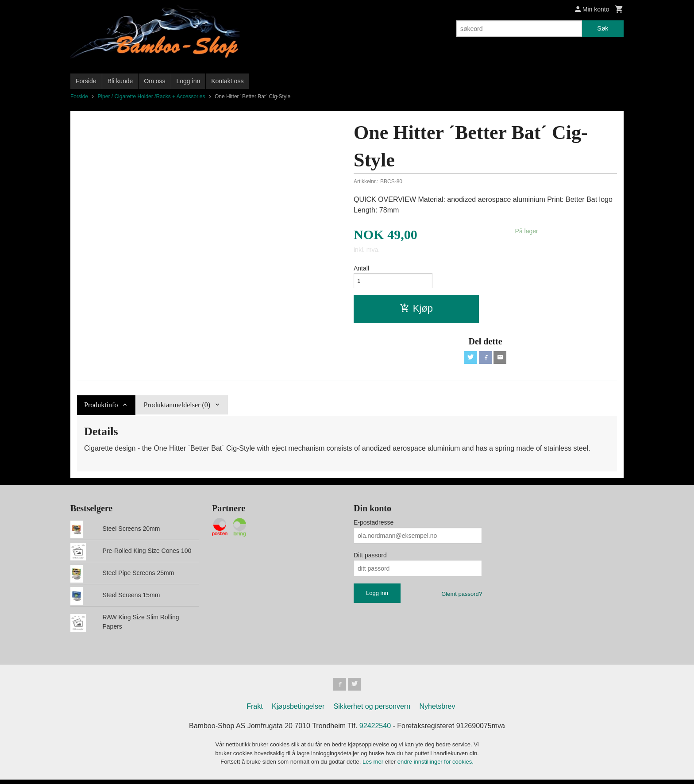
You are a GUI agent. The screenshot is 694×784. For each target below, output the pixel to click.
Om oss (154, 81)
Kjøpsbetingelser (298, 711)
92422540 (375, 731)
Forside (86, 81)
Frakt (254, 711)
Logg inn (189, 81)
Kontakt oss (227, 81)
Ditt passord (370, 559)
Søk (603, 28)
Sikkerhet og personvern (372, 711)
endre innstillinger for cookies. (436, 767)
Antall (361, 268)
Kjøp (416, 310)
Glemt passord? (462, 597)
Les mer (374, 767)
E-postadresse (374, 526)
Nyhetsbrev (438, 711)
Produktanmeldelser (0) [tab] (177, 408)
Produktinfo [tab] (101, 408)
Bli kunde (120, 81)
